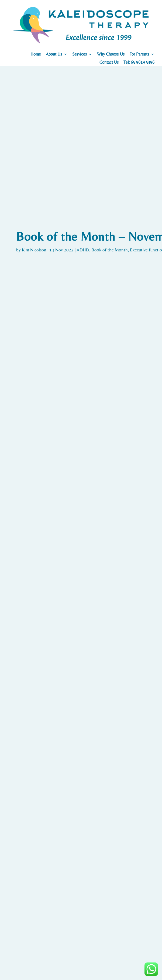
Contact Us (109, 63)
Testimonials (73, 966)
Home (36, 54)
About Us (54, 54)
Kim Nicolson (34, 250)
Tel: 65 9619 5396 (139, 63)
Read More (37, 771)
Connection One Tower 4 (73, 915)
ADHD (83, 250)
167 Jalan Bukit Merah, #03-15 (73, 907)
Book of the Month (110, 250)
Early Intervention (64, 736)
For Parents (139, 54)
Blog (41, 736)
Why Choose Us (111, 54)
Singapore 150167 (73, 922)
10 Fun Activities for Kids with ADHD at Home (80, 747)
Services (80, 54)
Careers (73, 973)
